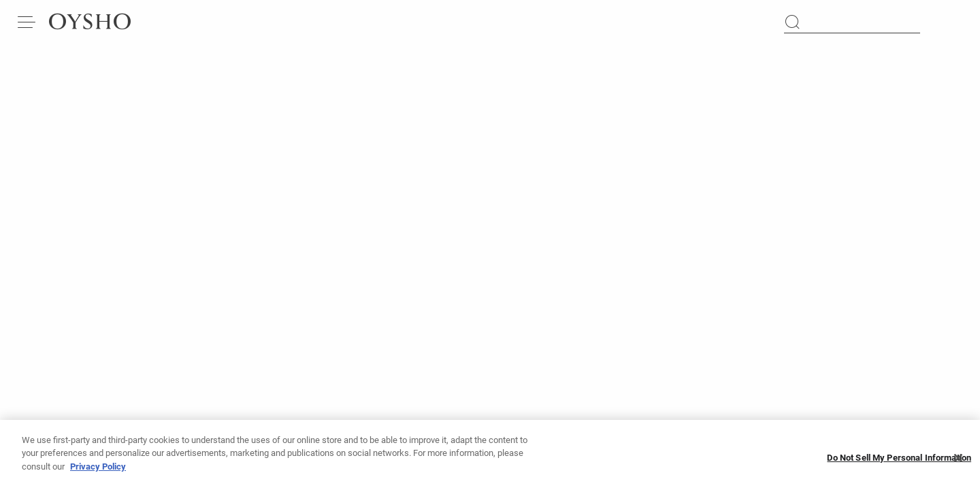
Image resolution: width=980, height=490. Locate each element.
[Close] (958, 461)
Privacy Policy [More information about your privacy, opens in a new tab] (98, 471)
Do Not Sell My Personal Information (899, 462)
